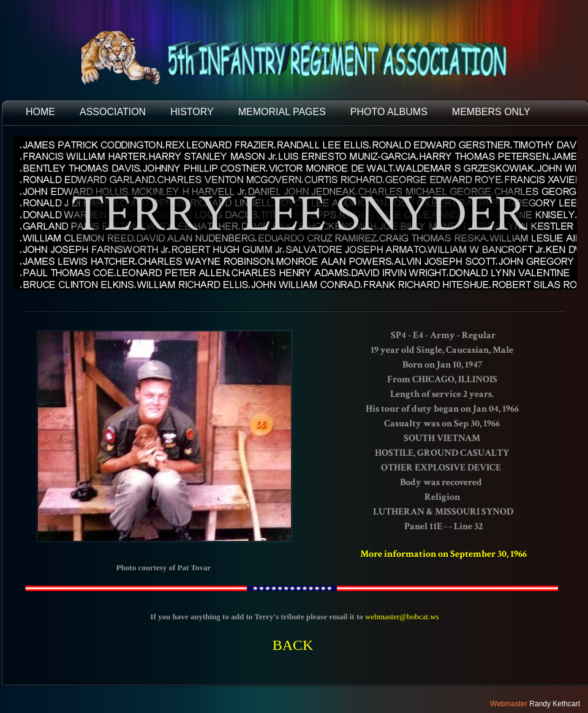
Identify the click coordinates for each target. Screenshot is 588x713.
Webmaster (509, 704)
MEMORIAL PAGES (282, 112)
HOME (40, 112)
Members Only (491, 112)
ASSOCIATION (113, 112)
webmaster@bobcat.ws (402, 617)
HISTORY (192, 112)
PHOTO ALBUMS (389, 112)
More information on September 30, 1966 (443, 554)
